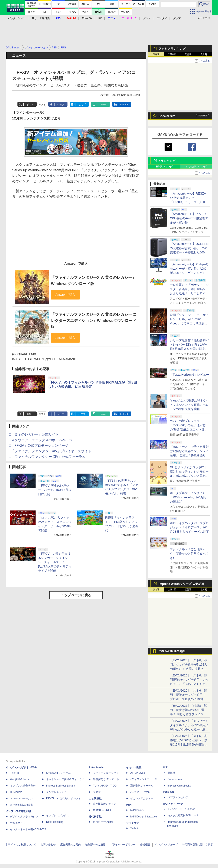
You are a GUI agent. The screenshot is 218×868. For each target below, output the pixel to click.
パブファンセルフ (178, 797)
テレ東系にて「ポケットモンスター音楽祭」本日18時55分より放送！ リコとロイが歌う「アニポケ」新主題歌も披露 (189, 293)
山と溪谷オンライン (105, 804)
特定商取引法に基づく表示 (198, 845)
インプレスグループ (166, 845)
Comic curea (175, 779)
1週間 (188, 54)
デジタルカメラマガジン (24, 817)
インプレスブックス (58, 816)
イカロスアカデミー (142, 798)
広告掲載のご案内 (70, 845)
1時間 (156, 54)
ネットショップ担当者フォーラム (65, 779)
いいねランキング (196, 167)
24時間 (172, 54)
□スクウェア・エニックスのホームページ (41, 440)
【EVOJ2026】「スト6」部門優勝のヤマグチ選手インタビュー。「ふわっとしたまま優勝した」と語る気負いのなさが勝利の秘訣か (189, 684)
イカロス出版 (134, 768)
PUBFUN (169, 792)
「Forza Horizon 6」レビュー (189, 375)
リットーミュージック (106, 773)
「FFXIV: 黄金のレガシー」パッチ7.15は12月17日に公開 (55, 490)
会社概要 (145, 845)
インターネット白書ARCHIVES (28, 829)
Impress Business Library (61, 786)
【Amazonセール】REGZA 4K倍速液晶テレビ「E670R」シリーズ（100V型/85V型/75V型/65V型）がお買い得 (188, 202)
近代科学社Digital (103, 822)
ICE (165, 768)
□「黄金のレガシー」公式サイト (34, 434)
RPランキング (164, 167)
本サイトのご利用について (21, 845)
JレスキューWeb (140, 792)
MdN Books (137, 810)
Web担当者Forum (20, 779)
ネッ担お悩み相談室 (22, 805)
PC (100, 18)
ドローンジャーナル (22, 798)
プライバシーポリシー (123, 845)
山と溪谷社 (95, 798)
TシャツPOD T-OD (105, 786)
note (103, 105)
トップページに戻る (76, 595)
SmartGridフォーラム (58, 773)
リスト (42, 105)
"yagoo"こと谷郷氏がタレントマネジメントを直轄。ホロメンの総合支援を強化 (189, 405)
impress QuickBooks (179, 786)
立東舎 (97, 792)
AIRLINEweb (138, 773)
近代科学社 (95, 817)
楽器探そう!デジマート (106, 779)
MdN (129, 805)
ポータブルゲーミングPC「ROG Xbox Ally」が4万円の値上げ (188, 497)
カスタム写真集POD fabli (183, 816)
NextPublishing (55, 822)
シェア (61, 105)
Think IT (15, 773)
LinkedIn (125, 105)
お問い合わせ (48, 845)
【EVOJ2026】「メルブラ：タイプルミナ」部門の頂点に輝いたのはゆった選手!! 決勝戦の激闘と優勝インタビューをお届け (189, 729)
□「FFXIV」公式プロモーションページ (39, 446)
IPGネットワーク (173, 804)
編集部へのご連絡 (95, 845)
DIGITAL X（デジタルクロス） (64, 798)
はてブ (82, 105)
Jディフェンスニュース (144, 779)
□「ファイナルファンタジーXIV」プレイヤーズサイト (50, 451)
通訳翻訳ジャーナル (142, 786)
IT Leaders (16, 792)
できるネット (18, 823)
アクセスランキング (172, 49)
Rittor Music (96, 768)
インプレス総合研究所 (23, 786)
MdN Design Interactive (144, 817)
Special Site (167, 116)
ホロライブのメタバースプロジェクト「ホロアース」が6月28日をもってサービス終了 (189, 527)
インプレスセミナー (58, 792)
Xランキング (167, 161)
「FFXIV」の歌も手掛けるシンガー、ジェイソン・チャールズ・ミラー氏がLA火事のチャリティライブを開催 (55, 562)
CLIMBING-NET (102, 810)
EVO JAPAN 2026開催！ (173, 651)
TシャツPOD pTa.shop (181, 809)
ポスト (30, 105)
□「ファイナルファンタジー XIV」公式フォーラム (47, 457)
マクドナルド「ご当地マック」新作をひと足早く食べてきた (189, 554)
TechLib (135, 828)
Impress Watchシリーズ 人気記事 (181, 584)
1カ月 (204, 54)
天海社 (171, 773)
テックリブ (132, 823)
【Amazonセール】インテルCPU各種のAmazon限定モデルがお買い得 (189, 218)
